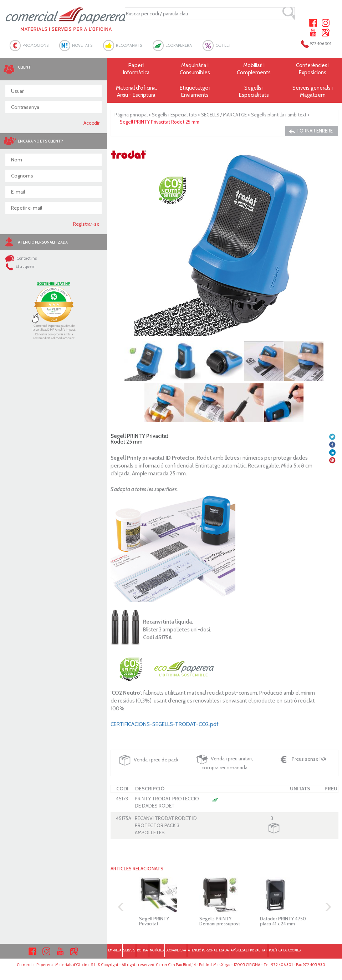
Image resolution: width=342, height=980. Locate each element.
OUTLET (223, 45)
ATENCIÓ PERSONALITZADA (208, 950)
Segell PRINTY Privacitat (154, 921)
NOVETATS (82, 45)
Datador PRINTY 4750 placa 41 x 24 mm (283, 921)
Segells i (254, 92)
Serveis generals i (313, 92)
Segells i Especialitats (174, 115)
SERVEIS (129, 950)
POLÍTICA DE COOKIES (285, 950)
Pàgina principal (131, 115)
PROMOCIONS (35, 45)
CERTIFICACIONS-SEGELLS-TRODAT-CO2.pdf (165, 724)
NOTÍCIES (157, 950)
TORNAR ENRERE (311, 131)
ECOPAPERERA (179, 45)
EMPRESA (115, 950)
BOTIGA (142, 950)
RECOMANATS (129, 45)
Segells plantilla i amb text (279, 115)
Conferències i (313, 69)
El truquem (21, 266)
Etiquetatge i (195, 92)
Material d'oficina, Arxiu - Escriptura (136, 91)
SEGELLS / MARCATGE (224, 115)
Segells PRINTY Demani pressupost (220, 921)
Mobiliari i (254, 69)
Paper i (136, 69)
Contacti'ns (21, 258)
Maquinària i (195, 69)
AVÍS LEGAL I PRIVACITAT (249, 950)
